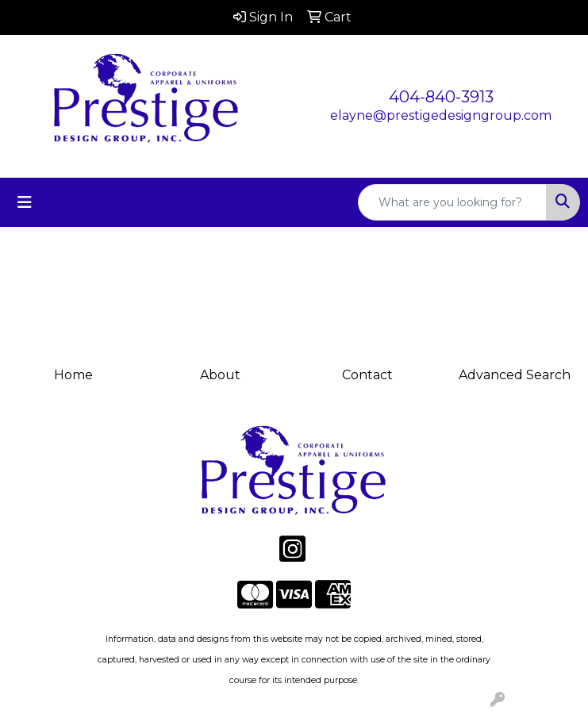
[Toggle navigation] (25, 202)
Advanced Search (515, 375)
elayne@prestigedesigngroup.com (441, 115)
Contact (367, 375)
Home (73, 375)
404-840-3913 (441, 97)
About (220, 375)
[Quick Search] (452, 202)
